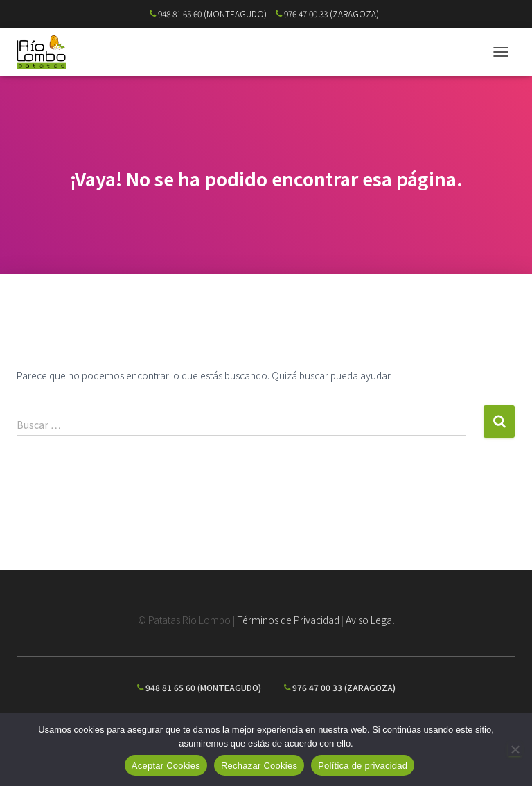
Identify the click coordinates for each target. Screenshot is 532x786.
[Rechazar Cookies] (515, 749)
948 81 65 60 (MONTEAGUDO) (208, 14)
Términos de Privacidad (288, 620)
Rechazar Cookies (259, 766)
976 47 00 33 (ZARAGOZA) (327, 14)
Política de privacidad (363, 766)
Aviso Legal (370, 620)
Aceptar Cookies (166, 766)
